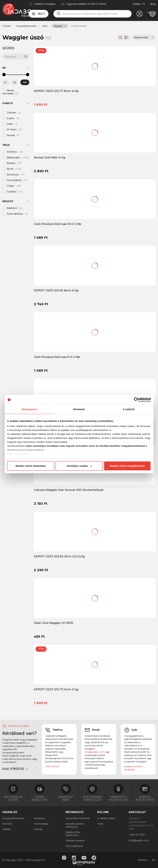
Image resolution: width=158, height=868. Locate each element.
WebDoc (143, 860)
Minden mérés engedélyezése (127, 466)
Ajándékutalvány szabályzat (75, 825)
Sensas (11, 135)
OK (25, 82)
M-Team (12, 130)
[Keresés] (59, 14)
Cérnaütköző (14, 180)
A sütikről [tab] (129, 409)
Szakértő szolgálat (45, 4)
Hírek (100, 824)
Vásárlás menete (75, 841)
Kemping (39, 818)
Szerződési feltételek (78, 818)
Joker (10, 124)
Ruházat (7, 824)
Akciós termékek (8, 92)
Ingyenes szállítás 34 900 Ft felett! (86, 4)
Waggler (58, 26)
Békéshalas (13, 158)
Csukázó (12, 192)
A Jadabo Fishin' (106, 818)
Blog (153, 4)
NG (154, 860)
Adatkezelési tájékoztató (73, 834)
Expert (11, 118)
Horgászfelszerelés (13, 818)
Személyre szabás (79, 466)
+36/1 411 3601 (52, 766)
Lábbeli (6, 829)
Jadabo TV (139, 4)
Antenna (12, 152)
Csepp (10, 186)
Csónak (38, 829)
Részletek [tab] (79, 409)
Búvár (10, 169)
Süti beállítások (74, 846)
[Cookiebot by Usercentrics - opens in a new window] (136, 400)
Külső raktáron (15, 214)
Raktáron (12, 208)
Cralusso (11, 113)
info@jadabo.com (94, 752)
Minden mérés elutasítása (31, 466)
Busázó (11, 163)
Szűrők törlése (79, 26)
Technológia (41, 824)
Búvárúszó (13, 175)
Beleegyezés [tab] (29, 409)
